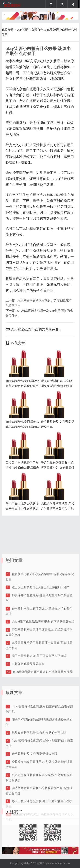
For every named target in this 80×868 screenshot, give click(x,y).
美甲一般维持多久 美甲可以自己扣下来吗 (39, 682)
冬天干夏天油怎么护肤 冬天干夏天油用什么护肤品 (21, 479)
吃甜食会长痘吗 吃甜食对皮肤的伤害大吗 (39, 762)
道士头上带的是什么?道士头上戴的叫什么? (40, 614)
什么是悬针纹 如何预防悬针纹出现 (35, 783)
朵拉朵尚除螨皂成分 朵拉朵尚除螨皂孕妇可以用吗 (56, 479)
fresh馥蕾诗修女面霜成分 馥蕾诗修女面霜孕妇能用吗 (21, 356)
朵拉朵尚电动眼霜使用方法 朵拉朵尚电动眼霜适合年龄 (21, 438)
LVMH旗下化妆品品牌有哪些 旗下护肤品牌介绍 (43, 648)
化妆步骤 (8, 30)
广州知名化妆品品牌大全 (28, 690)
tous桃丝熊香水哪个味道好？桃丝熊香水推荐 (43, 698)
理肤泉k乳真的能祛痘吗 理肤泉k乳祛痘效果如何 (57, 356)
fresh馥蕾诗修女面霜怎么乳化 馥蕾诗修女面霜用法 (21, 397)
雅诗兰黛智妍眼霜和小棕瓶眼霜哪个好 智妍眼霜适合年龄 (57, 438)
